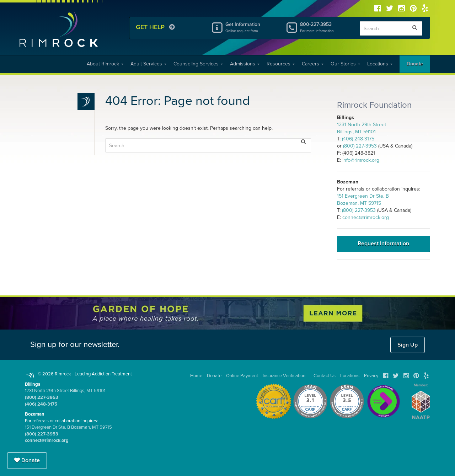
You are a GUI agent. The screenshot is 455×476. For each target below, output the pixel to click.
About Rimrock (105, 64)
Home (196, 376)
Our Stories (345, 64)
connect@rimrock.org (366, 217)
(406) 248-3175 (358, 139)
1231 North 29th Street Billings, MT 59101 (65, 391)
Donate (415, 64)
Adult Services (148, 64)
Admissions (245, 64)
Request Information (383, 244)
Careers (313, 64)
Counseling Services (198, 64)
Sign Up (408, 345)
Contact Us (325, 376)
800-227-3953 (325, 27)
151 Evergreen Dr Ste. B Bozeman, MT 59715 (68, 427)
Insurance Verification (284, 376)
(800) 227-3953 (360, 146)
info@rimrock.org (361, 160)
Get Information (250, 27)
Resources (281, 64)
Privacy (371, 376)
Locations (380, 64)
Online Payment (242, 376)
